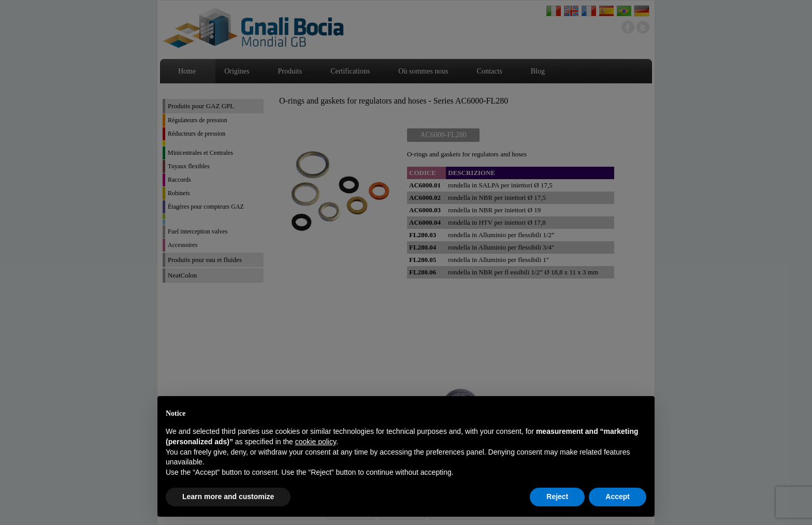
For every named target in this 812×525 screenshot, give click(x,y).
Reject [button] (557, 497)
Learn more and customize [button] (228, 497)
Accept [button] (618, 497)
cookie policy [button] (316, 442)
